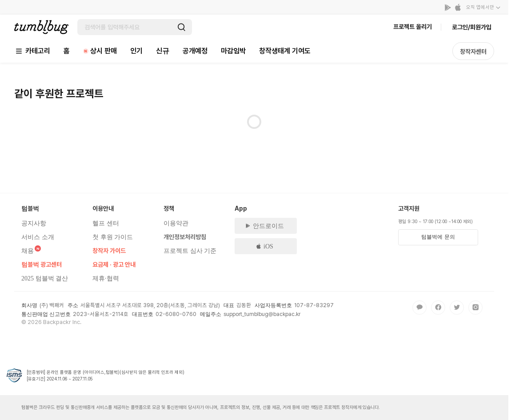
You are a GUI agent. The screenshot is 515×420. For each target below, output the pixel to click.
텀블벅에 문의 (438, 237)
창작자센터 (473, 52)
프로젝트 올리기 (413, 27)
